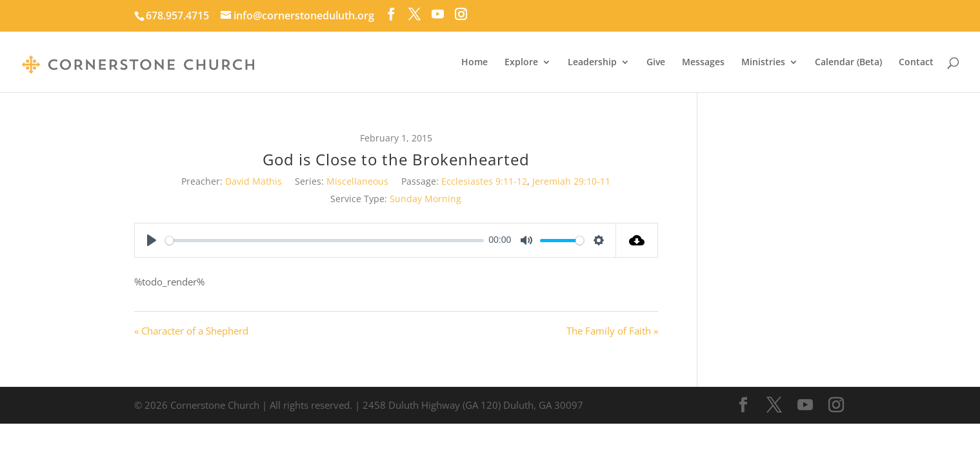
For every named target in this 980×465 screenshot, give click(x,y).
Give (656, 63)
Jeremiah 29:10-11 (571, 181)
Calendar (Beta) (848, 63)
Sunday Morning (425, 199)
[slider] (325, 241)
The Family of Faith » (612, 331)
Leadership (592, 63)
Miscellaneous (357, 181)
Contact (916, 63)
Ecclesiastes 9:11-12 (484, 181)
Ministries (763, 63)
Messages (703, 63)
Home (475, 63)
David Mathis (254, 181)
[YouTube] (438, 14)
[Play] (152, 240)
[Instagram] (461, 14)
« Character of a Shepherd (191, 331)
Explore (521, 63)
